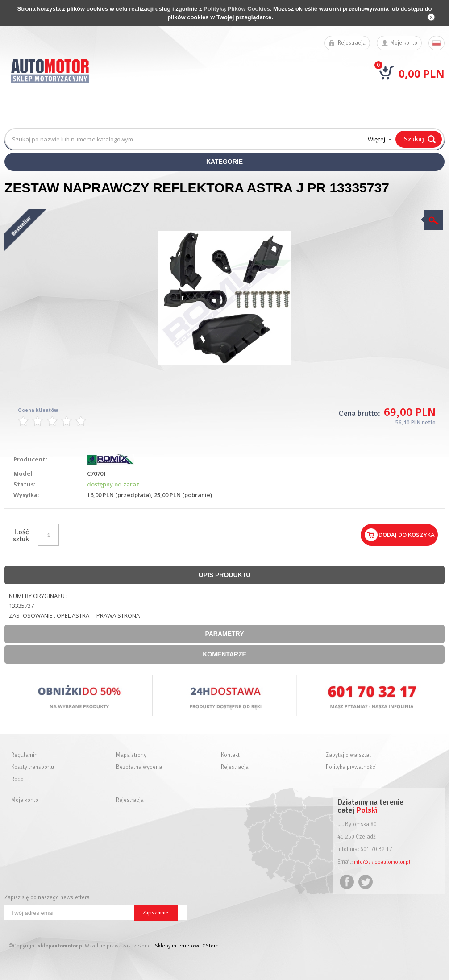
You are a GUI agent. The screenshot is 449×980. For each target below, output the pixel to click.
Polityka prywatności (351, 767)
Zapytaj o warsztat (348, 755)
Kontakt (230, 755)
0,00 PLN (422, 73)
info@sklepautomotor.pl (384, 862)
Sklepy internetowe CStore (187, 946)
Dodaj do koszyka (407, 535)
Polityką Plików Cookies (237, 9)
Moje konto (404, 43)
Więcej (376, 139)
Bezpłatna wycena (139, 767)
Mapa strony (131, 755)
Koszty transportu (33, 767)
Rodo (17, 779)
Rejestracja (352, 43)
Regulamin (24, 755)
